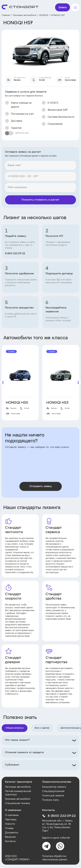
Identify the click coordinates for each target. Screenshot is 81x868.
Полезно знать (51, 800)
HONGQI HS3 (57, 403)
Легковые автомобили (25, 15)
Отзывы (9, 828)
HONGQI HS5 (17, 403)
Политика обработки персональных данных (55, 858)
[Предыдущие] (3, 383)
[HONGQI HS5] (20, 375)
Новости (10, 824)
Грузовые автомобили (18, 799)
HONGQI (44, 15)
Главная (6, 15)
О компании (12, 815)
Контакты (10, 841)
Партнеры (11, 820)
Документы (12, 833)
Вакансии (10, 837)
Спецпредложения (53, 791)
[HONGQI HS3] (61, 375)
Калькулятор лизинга (54, 787)
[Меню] (75, 7)
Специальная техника (17, 803)
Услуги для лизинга (53, 796)
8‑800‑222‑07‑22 (15, 254)
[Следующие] (78, 383)
